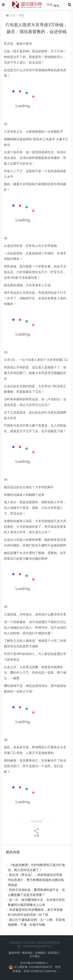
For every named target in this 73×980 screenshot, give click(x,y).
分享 (37, 832)
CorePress (50, 971)
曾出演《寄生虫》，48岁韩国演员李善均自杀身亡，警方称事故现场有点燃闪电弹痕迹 (36, 880)
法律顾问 (40, 953)
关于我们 (35, 956)
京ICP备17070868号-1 (34, 963)
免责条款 (27, 953)
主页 (11, 15)
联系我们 (54, 953)
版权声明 (14, 953)
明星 (21, 15)
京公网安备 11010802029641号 (33, 967)
